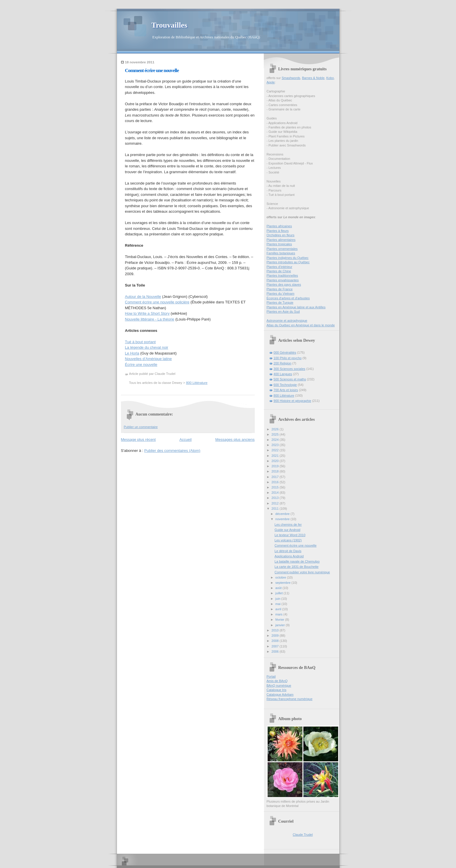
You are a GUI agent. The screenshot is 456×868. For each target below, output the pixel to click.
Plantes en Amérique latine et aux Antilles (296, 307)
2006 (276, 652)
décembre (283, 514)
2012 (276, 503)
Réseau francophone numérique (290, 699)
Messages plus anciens (235, 440)
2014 (276, 493)
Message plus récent (138, 440)
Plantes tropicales (279, 244)
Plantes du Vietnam (281, 293)
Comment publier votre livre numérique (302, 572)
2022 (276, 450)
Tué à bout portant (140, 342)
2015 (276, 487)
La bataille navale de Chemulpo (297, 561)
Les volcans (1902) (288, 540)
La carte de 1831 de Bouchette (296, 567)
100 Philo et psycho (288, 358)
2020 (276, 461)
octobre (281, 577)
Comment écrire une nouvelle (152, 70)
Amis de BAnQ (277, 681)
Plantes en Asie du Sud (283, 312)
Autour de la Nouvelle (143, 297)
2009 (276, 636)
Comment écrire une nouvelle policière (157, 302)
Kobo (330, 78)
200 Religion (283, 363)
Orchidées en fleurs (281, 235)
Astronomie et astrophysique (287, 321)
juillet (279, 593)
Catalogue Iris (277, 690)
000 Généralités (285, 352)
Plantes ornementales (282, 249)
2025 (276, 434)
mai (278, 604)
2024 (276, 440)
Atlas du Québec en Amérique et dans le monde (301, 325)
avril (279, 609)
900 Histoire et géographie (293, 401)
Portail (271, 676)
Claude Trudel (303, 835)
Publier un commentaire (141, 427)
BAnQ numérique (279, 686)
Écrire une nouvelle (141, 365)
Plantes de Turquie (280, 303)
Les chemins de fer (288, 525)
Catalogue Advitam (280, 695)
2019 (276, 466)
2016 (276, 482)
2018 (276, 471)
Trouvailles (169, 25)
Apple (271, 82)
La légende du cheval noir (147, 347)
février (280, 620)
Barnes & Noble (313, 78)
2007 (276, 646)
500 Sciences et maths (290, 379)
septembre (283, 583)
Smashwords (291, 78)
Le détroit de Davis (288, 551)
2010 (276, 630)
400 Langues (283, 374)
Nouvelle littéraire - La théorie (150, 319)
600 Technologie (285, 385)
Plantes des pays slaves (284, 284)
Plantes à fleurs (278, 231)
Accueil (186, 440)
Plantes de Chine (279, 271)
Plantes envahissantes (283, 280)
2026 (276, 429)
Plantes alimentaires (281, 240)
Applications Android (289, 556)
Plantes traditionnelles (282, 275)
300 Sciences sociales (290, 369)
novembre (283, 519)
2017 (276, 477)
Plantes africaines (279, 226)
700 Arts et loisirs (286, 390)
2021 (276, 456)
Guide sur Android (287, 530)
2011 (276, 509)
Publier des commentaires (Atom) (172, 451)
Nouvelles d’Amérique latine (148, 359)
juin (278, 599)
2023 (276, 445)
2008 (276, 641)
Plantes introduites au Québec (288, 262)
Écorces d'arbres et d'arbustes (288, 298)
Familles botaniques (281, 253)
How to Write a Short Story (147, 313)
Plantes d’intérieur (279, 267)
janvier (281, 625)
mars (279, 614)
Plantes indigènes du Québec (288, 258)
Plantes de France (280, 289)
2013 (276, 498)
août (279, 588)
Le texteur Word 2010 (290, 535)
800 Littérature (197, 383)
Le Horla (132, 353)
